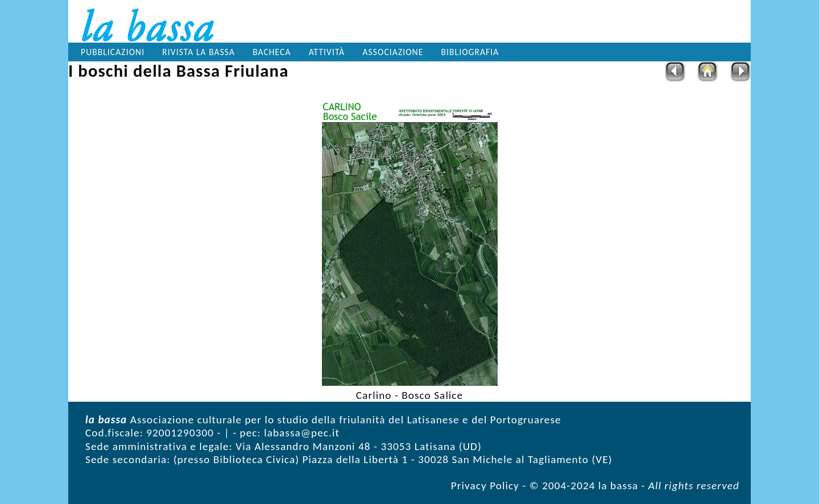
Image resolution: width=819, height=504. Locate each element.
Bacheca (272, 52)
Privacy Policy (485, 486)
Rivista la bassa (198, 52)
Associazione (393, 52)
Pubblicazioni (113, 52)
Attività (327, 52)
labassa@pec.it (302, 433)
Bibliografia (470, 52)
